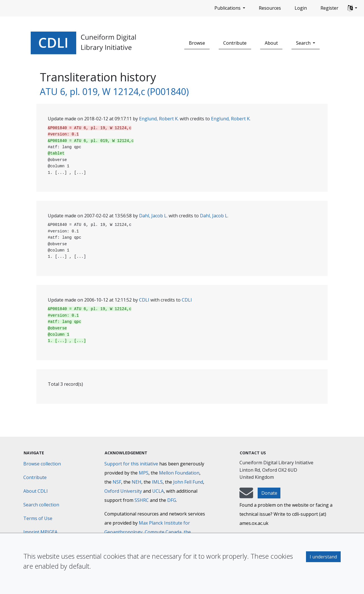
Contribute (235, 43)
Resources (270, 8)
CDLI (144, 300)
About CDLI (36, 491)
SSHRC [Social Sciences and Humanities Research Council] (142, 500)
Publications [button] (228, 8)
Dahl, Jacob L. (153, 216)
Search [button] (304, 43)
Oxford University (123, 491)
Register (329, 8)
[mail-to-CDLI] (246, 496)
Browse (197, 43)
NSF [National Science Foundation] (117, 482)
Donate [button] (269, 493)
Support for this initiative (131, 464)
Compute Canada (163, 532)
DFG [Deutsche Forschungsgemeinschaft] (172, 500)
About (271, 43)
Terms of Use (38, 518)
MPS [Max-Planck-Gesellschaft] (144, 473)
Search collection (41, 505)
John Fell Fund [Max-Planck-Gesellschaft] (188, 482)
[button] (352, 8)
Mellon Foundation (179, 473)
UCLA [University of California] (158, 491)
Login (301, 8)
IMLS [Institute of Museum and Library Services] (157, 482)
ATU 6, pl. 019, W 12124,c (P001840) (114, 91)
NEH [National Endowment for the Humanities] (136, 482)
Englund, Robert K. (159, 119)
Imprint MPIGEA (40, 532)
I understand (323, 557)
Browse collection (42, 464)
